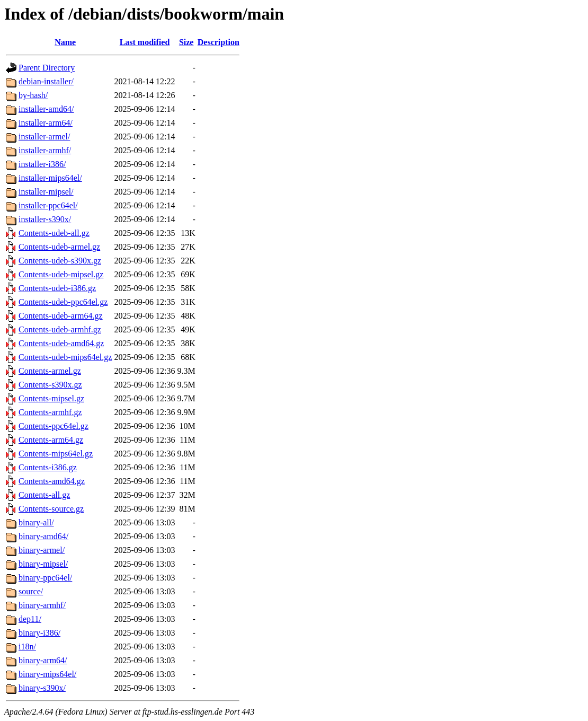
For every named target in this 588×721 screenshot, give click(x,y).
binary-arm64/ (43, 660)
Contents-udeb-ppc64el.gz (63, 302)
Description (219, 42)
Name (65, 42)
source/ (31, 591)
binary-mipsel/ (43, 564)
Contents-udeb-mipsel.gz (61, 274)
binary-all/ (36, 522)
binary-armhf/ (42, 605)
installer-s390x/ (45, 219)
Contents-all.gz (44, 495)
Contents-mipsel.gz (51, 398)
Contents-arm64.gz (51, 440)
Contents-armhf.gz (50, 412)
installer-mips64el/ (50, 178)
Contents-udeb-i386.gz (57, 288)
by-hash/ (33, 95)
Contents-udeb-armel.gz (59, 247)
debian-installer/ (46, 81)
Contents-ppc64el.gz (54, 426)
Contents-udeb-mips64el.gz (65, 357)
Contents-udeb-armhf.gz (60, 329)
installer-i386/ (42, 164)
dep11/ (30, 619)
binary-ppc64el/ (45, 578)
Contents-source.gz (51, 509)
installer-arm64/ (46, 123)
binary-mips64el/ (47, 674)
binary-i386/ (39, 633)
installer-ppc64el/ (48, 205)
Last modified (145, 42)
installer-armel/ (44, 137)
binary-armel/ (42, 550)
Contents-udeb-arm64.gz (61, 316)
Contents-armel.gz (50, 371)
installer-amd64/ (46, 109)
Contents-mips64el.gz (56, 454)
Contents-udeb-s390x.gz (60, 261)
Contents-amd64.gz (52, 481)
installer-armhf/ (45, 150)
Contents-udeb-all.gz (54, 233)
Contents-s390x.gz (50, 385)
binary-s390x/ (42, 688)
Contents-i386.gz (48, 467)
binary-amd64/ (43, 536)
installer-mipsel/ (46, 192)
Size (186, 42)
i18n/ (27, 647)
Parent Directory (47, 68)
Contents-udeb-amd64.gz (61, 343)
